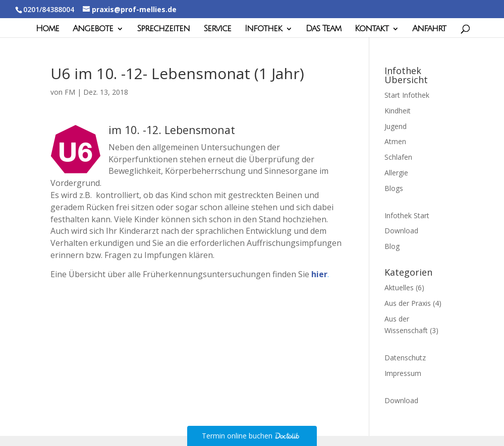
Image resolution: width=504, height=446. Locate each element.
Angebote (93, 29)
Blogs (394, 188)
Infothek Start (407, 215)
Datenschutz (405, 358)
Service (217, 29)
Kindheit (398, 111)
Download (401, 231)
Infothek (263, 29)
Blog (392, 246)
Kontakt (372, 29)
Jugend (396, 126)
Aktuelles (399, 288)
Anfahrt (429, 29)
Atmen (395, 141)
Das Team (323, 29)
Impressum (403, 373)
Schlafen (398, 157)
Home (47, 29)
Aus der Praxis (408, 303)
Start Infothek (407, 95)
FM (70, 92)
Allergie (396, 173)
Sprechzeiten (163, 29)
